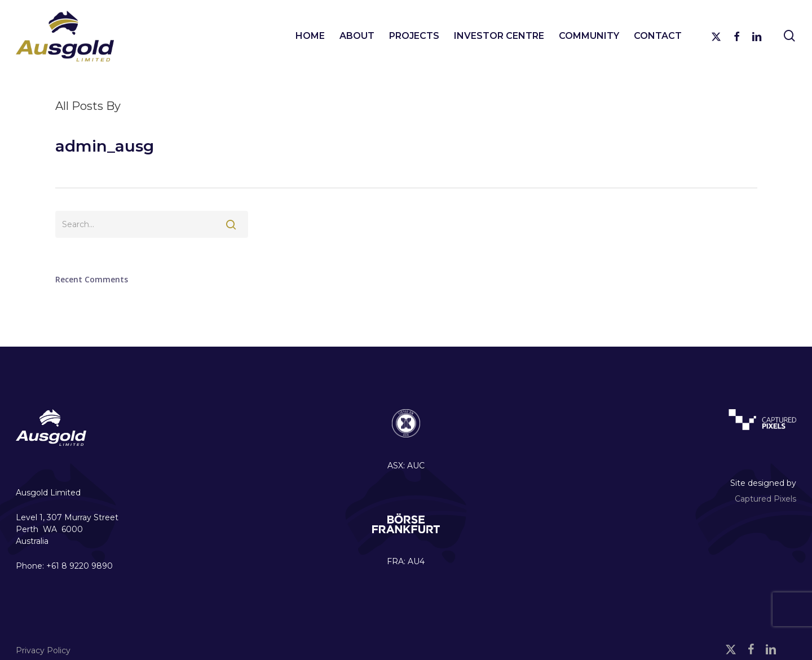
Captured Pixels (765, 499)
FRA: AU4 (406, 561)
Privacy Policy (43, 650)
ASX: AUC (406, 466)
